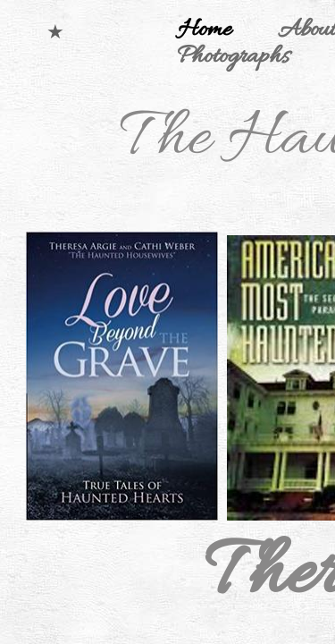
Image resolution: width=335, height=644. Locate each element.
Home (205, 30)
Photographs (233, 57)
